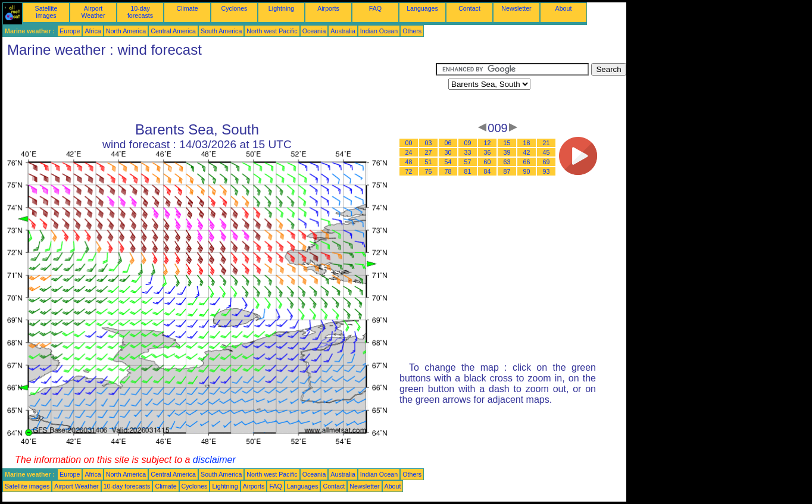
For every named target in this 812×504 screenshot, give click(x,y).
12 (488, 143)
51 (429, 162)
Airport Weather (93, 12)
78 (448, 171)
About (564, 8)
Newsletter (516, 8)
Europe (70, 31)
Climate (187, 8)
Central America (173, 31)
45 (546, 152)
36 (488, 152)
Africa (93, 31)
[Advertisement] (219, 90)
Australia (343, 31)
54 (448, 162)
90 (527, 171)
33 (468, 152)
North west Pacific (272, 31)
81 (468, 171)
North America (126, 31)
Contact (469, 8)
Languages (422, 8)
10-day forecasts (140, 12)
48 (409, 162)
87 (507, 171)
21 (546, 143)
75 (429, 171)
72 (409, 171)
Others (412, 31)
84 (488, 171)
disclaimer (214, 460)
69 (546, 162)
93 (546, 171)
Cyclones (235, 8)
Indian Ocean (379, 31)
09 (468, 143)
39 (507, 152)
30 (448, 152)
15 (507, 143)
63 (507, 162)
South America (221, 31)
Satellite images (46, 12)
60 (488, 162)
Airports (328, 8)
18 (527, 143)
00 (409, 143)
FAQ (375, 8)
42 (527, 152)
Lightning (281, 8)
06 (448, 143)
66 (527, 162)
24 (409, 152)
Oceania (314, 31)
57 (468, 162)
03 (429, 143)
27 (429, 152)
